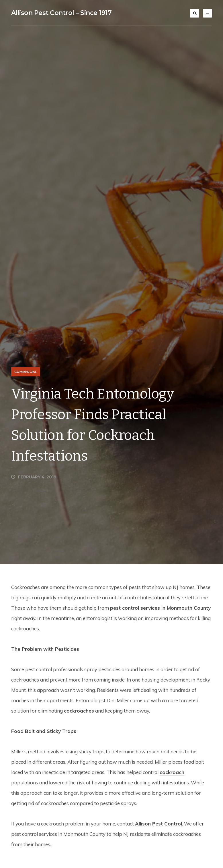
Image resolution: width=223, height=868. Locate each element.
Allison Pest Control (159, 824)
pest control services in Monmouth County (160, 608)
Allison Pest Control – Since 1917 (61, 13)
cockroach (172, 772)
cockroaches (79, 711)
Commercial (26, 372)
